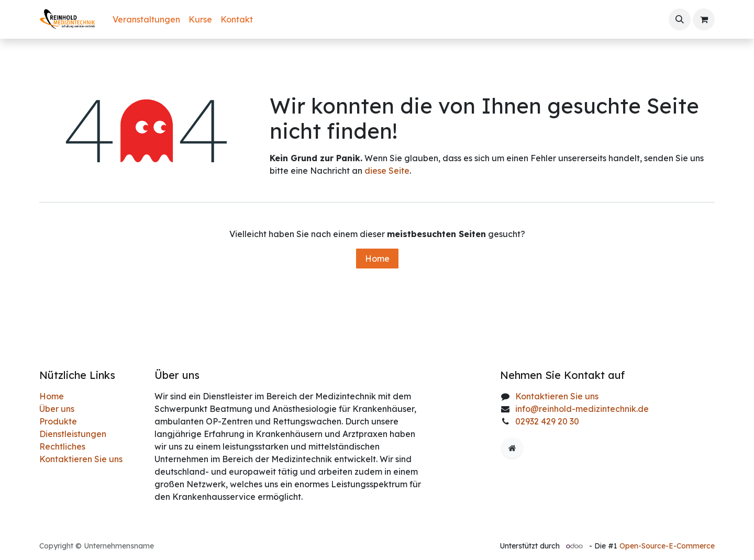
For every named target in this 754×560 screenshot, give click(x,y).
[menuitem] (146, 19)
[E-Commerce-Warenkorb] (704, 19)
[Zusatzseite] (512, 448)
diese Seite (387, 171)
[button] (680, 19)
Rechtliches (62, 446)
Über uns (57, 409)
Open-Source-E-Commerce (667, 546)
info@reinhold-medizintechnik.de (582, 409)
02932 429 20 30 (547, 421)
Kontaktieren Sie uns (81, 459)
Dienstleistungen (73, 434)
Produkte (58, 421)
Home (377, 259)
